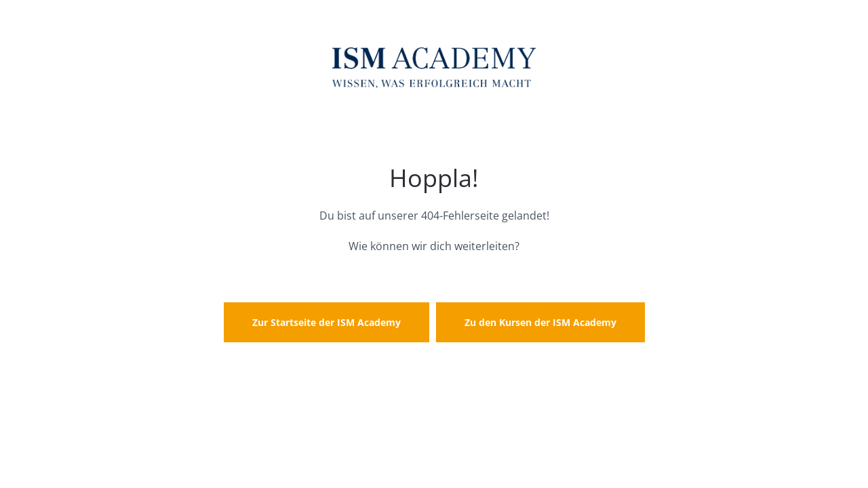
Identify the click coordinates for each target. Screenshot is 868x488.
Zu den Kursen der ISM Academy (540, 322)
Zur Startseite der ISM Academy (327, 322)
